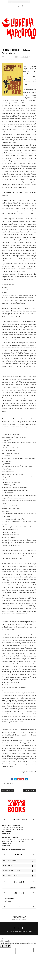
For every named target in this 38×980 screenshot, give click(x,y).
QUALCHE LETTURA (8, 59)
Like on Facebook (20, 866)
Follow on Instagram (20, 876)
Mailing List (8, 901)
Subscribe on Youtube (20, 871)
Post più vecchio (29, 790)
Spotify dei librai (9, 899)
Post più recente (8, 790)
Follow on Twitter (20, 861)
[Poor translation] (7, 946)
